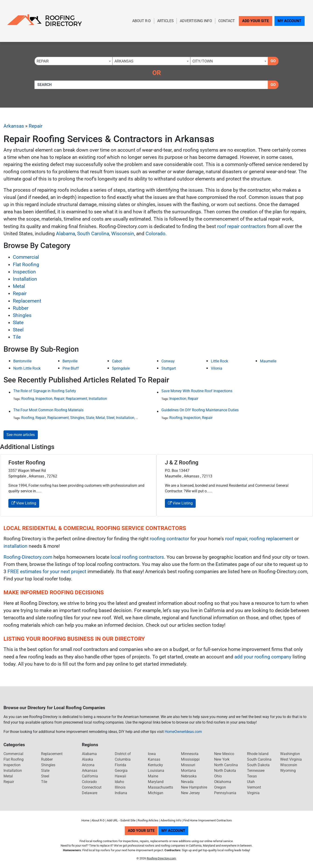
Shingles (22, 315)
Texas (252, 776)
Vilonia (217, 368)
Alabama (66, 234)
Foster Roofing (27, 463)
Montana (188, 771)
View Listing (24, 503)
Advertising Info (196, 21)
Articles (165, 21)
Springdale (121, 368)
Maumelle (268, 361)
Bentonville (22, 361)
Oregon (220, 787)
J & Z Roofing (182, 463)
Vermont (254, 787)
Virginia (253, 793)
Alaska (87, 759)
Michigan (156, 793)
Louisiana (156, 771)
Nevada (187, 782)
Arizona (88, 765)
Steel (18, 330)
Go (273, 61)
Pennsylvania (225, 793)
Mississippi (190, 759)
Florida (120, 765)
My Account (289, 21)
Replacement (27, 301)
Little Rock (219, 361)
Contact (227, 21)
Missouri (188, 765)
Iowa (152, 754)
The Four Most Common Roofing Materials (48, 410)
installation (16, 546)
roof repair (236, 539)
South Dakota (258, 765)
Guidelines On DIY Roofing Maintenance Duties (200, 410)
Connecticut (92, 787)
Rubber (21, 308)
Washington (290, 754)
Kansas (154, 759)
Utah (251, 782)
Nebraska (189, 776)
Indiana (121, 793)
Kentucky (155, 765)
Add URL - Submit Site (121, 820)
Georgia (121, 771)
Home (85, 820)
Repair (36, 126)
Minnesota (190, 754)
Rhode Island (258, 754)
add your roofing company (263, 657)
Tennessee (256, 771)
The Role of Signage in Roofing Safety (45, 391)
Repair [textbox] (43, 61)
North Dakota (225, 771)
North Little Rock (27, 368)
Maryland (156, 782)
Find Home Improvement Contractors (208, 820)
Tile (17, 337)
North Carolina (226, 765)
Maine (153, 776)
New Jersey (190, 793)
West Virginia (291, 759)
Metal (19, 286)
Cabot (117, 361)
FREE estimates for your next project (47, 572)
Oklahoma (223, 782)
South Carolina (93, 234)
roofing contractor (169, 539)
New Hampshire (194, 787)
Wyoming (288, 771)
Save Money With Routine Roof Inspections (197, 391)
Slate (18, 323)
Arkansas (14, 126)
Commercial (26, 257)
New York (222, 759)
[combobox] (73, 61)
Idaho (119, 782)
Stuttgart (169, 368)
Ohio (218, 776)
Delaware (90, 793)
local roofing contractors (137, 557)
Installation (25, 279)
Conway (168, 361)
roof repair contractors (242, 226)
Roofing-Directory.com (28, 557)
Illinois (120, 787)
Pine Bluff (71, 368)
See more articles (21, 435)
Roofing (28, 399)
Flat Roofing (26, 265)
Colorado (155, 234)
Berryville (70, 361)
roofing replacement (271, 539)
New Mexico (224, 754)
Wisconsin (123, 234)
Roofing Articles (148, 820)
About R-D (142, 21)
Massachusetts (160, 787)
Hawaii (120, 776)
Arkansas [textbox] (124, 61)
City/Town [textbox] (203, 61)
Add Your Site (256, 21)
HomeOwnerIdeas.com (183, 732)
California (90, 776)
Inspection (24, 272)
